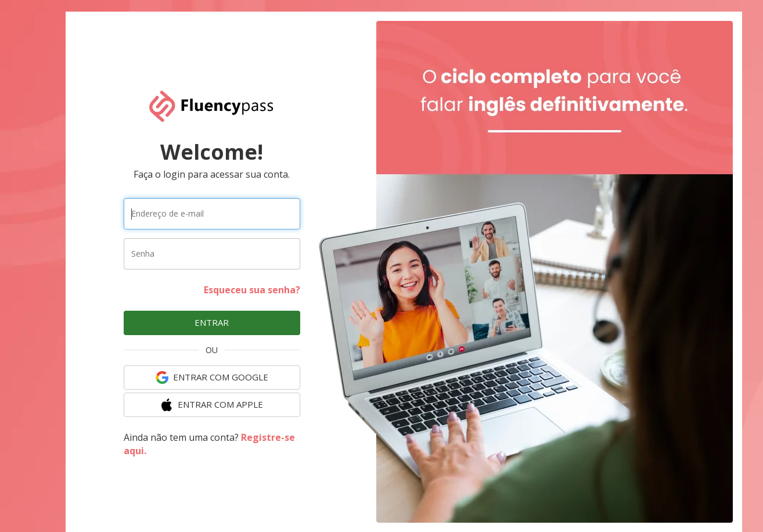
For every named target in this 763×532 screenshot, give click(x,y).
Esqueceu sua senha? (252, 290)
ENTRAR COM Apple (212, 405)
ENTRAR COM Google (212, 378)
